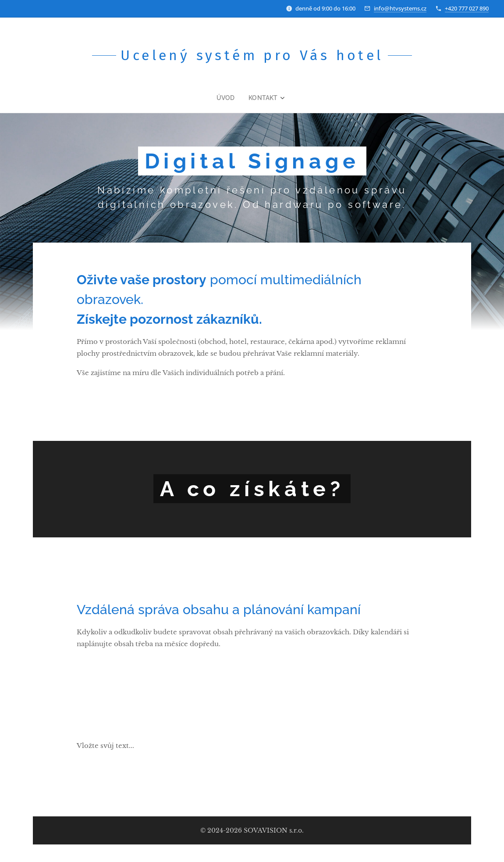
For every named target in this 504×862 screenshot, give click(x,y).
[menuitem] (231, 98)
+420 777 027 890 (467, 8)
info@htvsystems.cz (400, 8)
